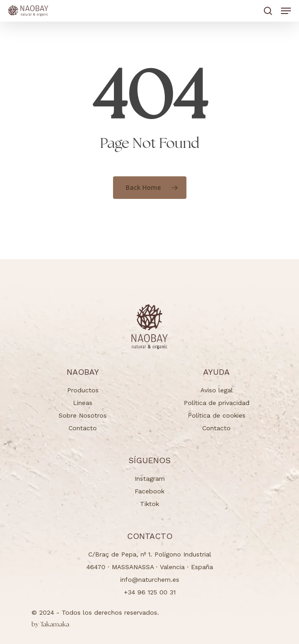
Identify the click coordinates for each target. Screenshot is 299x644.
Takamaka (50, 625)
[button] (286, 11)
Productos (83, 390)
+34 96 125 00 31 (150, 592)
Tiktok (149, 504)
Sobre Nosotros (83, 415)
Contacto (83, 428)
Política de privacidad (217, 403)
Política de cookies (217, 415)
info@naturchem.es (150, 580)
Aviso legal (217, 390)
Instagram (150, 478)
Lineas (83, 403)
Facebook (149, 491)
